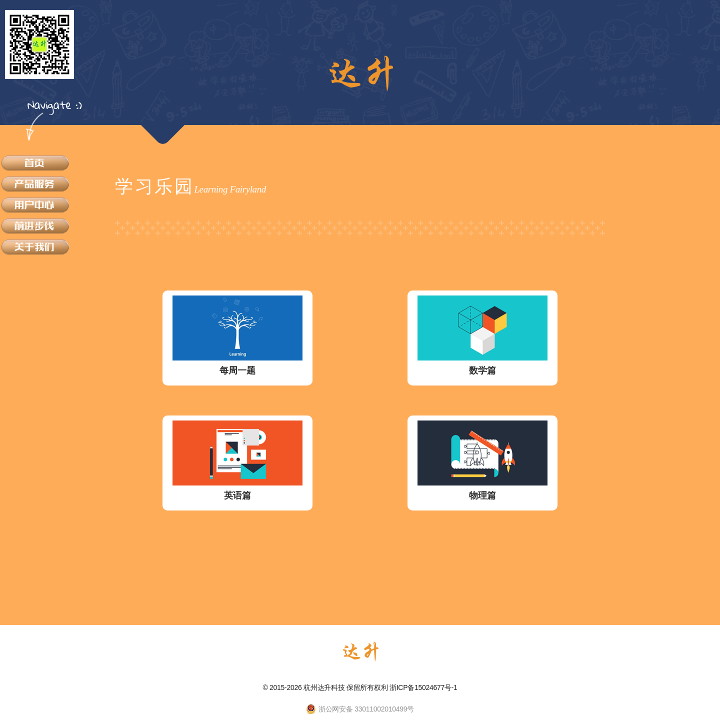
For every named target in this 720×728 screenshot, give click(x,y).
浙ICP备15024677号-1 (423, 687)
